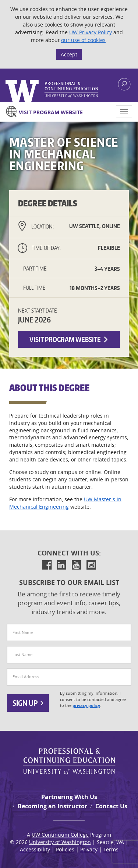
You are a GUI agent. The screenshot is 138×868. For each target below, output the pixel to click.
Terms (111, 849)
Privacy (89, 849)
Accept (69, 54)
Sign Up (28, 703)
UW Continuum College (60, 835)
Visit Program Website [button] (69, 339)
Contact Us (111, 806)
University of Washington (60, 842)
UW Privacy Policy (91, 32)
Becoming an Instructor (52, 806)
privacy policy (86, 705)
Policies (65, 849)
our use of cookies (83, 40)
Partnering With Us (69, 797)
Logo (52, 91)
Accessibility (35, 849)
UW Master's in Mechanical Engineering (65, 503)
